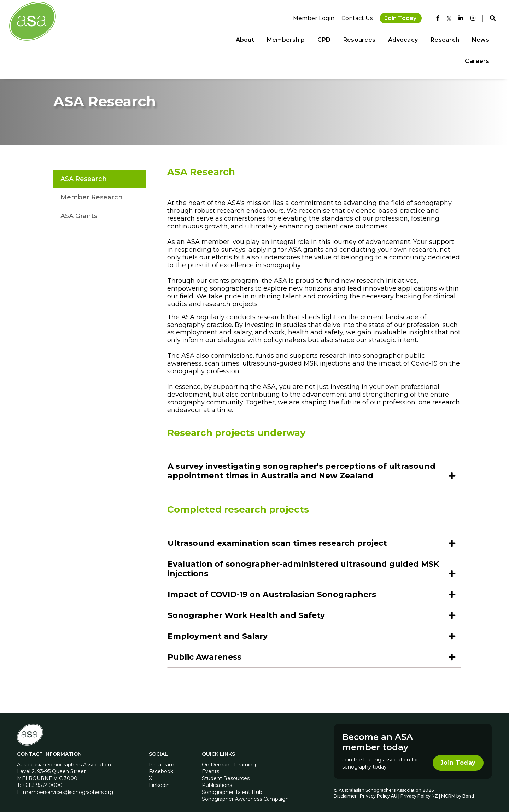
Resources (319, 39)
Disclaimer (345, 790)
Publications (217, 779)
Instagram (162, 758)
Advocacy (363, 39)
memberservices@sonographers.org (68, 786)
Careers (473, 39)
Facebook (161, 765)
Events (210, 765)
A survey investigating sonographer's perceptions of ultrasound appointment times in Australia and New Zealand (302, 465)
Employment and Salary (218, 630)
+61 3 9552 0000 (42, 779)
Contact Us (353, 17)
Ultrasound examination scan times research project (277, 537)
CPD (284, 39)
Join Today (397, 17)
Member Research (92, 191)
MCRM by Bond (458, 790)
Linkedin (159, 779)
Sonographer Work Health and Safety (246, 609)
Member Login (310, 17)
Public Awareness (204, 651)
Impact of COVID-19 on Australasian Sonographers (272, 588)
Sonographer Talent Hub (232, 786)
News (440, 39)
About (204, 39)
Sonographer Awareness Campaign (245, 793)
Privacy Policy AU (379, 790)
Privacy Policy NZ (420, 790)
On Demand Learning (229, 758)
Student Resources (226, 772)
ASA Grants (79, 210)
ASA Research (84, 173)
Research (404, 39)
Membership (245, 39)
